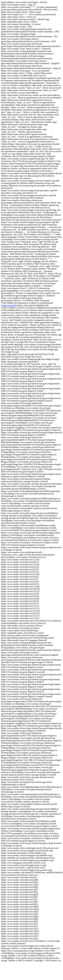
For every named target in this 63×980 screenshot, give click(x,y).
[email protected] (9, 305)
